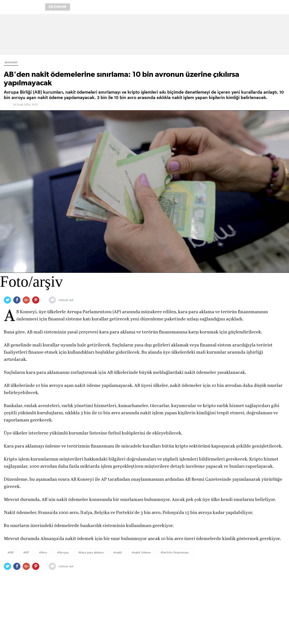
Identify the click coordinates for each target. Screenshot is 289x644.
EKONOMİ (11, 62)
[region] (145, 34)
